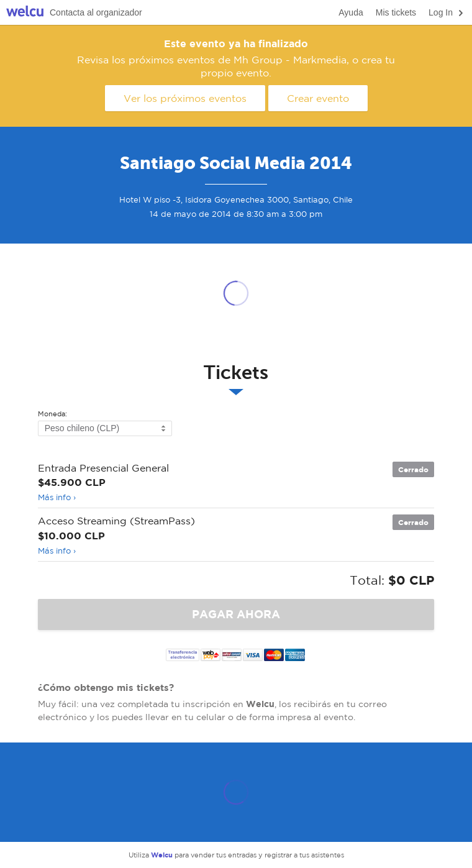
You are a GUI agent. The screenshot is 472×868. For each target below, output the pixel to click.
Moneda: (52, 414)
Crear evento (318, 98)
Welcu (25, 13)
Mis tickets (396, 12)
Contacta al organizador (96, 12)
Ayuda (351, 12)
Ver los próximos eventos (185, 98)
